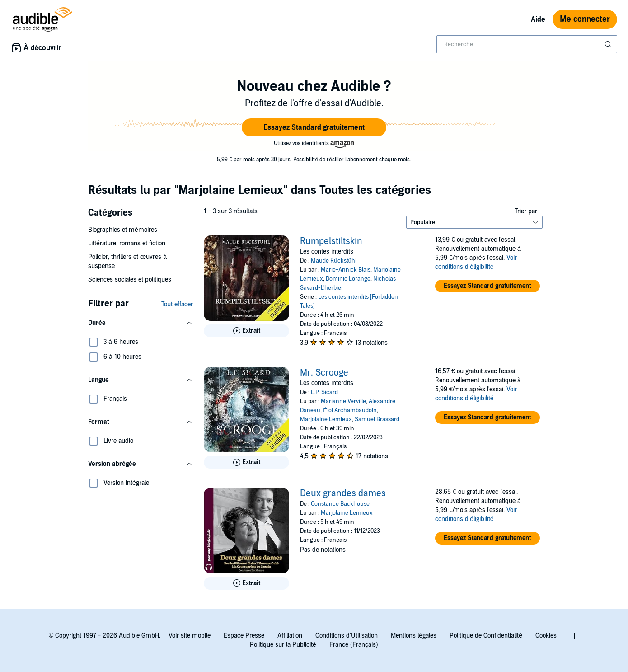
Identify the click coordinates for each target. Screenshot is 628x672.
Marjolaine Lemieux (326, 419)
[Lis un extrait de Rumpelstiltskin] (246, 331)
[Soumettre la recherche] (609, 44)
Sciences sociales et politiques (130, 280)
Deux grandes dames (343, 493)
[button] (314, 127)
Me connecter (585, 19)
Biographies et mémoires (123, 230)
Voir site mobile (190, 636)
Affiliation (290, 636)
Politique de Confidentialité (486, 636)
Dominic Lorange (348, 279)
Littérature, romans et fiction (127, 243)
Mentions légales (414, 636)
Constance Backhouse (340, 504)
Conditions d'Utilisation (347, 636)
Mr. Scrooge (324, 373)
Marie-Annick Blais (346, 270)
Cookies (546, 636)
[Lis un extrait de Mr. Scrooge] (246, 462)
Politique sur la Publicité (283, 645)
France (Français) (354, 645)
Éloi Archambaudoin (350, 410)
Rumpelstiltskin (331, 241)
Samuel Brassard (377, 419)
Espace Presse (244, 636)
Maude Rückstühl (333, 261)
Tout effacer (177, 304)
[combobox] (527, 44)
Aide (538, 19)
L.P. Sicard (324, 392)
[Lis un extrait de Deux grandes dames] (246, 583)
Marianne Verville (343, 401)
